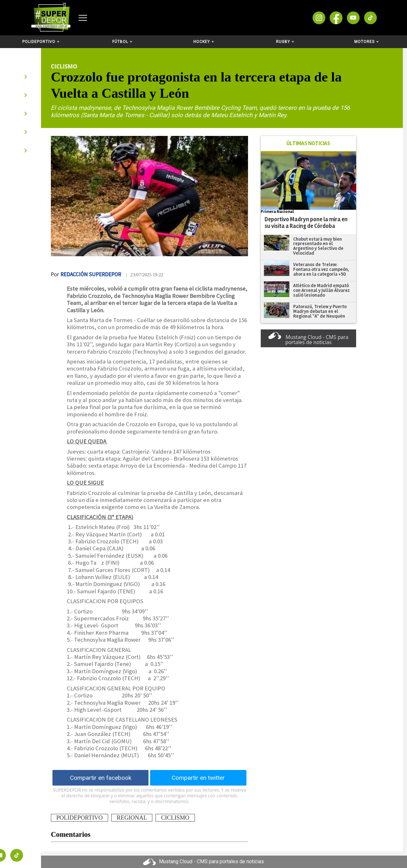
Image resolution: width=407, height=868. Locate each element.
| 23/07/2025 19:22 (145, 275)
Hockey (204, 42)
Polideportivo (41, 42)
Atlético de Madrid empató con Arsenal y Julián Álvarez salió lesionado (321, 290)
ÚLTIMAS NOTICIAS (308, 143)
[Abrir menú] (83, 18)
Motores (366, 42)
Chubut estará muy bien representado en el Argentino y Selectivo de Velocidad (318, 246)
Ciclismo (64, 66)
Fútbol (122, 42)
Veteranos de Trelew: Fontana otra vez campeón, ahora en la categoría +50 (321, 269)
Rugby (285, 42)
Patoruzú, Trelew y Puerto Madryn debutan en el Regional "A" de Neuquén (320, 311)
